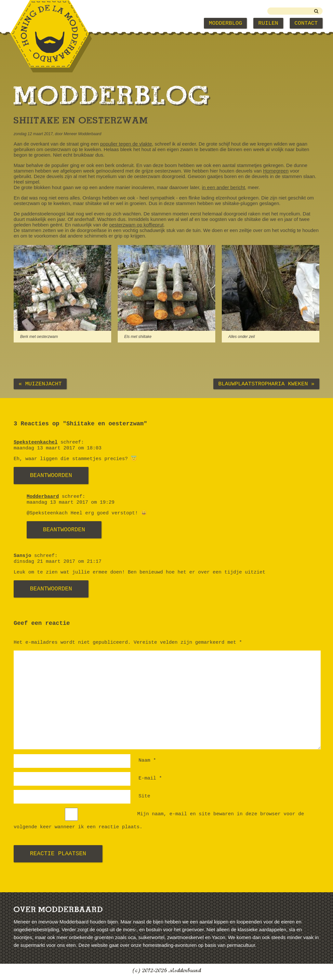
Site (144, 796)
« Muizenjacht (40, 384)
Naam (147, 761)
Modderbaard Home (47, 23)
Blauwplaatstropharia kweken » (266, 384)
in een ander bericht (224, 187)
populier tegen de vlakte (126, 144)
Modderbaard (43, 497)
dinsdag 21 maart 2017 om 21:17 (58, 562)
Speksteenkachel (36, 442)
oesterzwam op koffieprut (136, 225)
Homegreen (276, 171)
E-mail (150, 778)
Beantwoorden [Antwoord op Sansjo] (51, 589)
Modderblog (225, 23)
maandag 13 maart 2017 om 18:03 (58, 448)
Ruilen (268, 23)
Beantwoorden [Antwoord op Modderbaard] (64, 530)
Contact (306, 23)
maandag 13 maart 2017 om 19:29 (71, 503)
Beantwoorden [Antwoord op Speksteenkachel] (51, 475)
